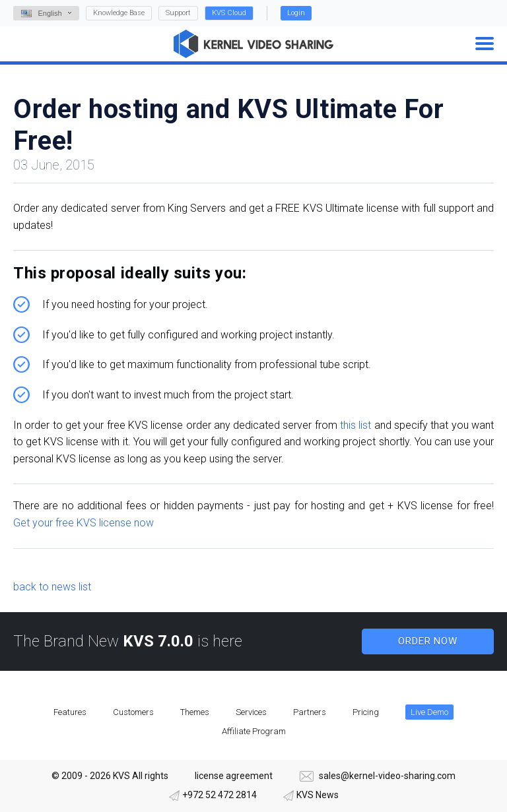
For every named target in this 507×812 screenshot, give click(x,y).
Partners (310, 712)
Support (178, 13)
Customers (133, 712)
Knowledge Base (119, 13)
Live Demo (429, 712)
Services (251, 712)
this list (355, 425)
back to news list (52, 587)
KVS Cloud (229, 13)
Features (70, 712)
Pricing (366, 712)
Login (296, 13)
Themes (195, 712)
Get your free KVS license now (84, 523)
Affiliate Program (254, 731)
